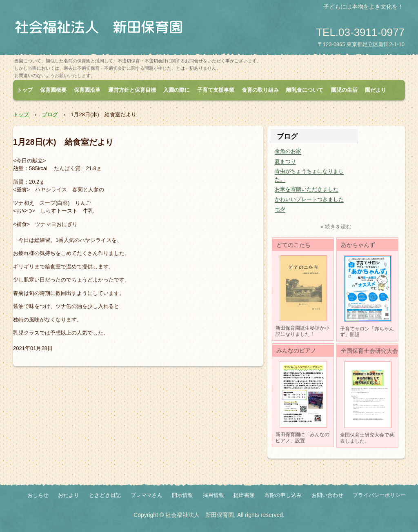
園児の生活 (344, 90)
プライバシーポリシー (379, 495)
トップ (25, 90)
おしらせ (38, 495)
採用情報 (213, 495)
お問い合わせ (327, 495)
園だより (376, 90)
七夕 (280, 209)
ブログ (50, 114)
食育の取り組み (260, 90)
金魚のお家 (288, 151)
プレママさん (147, 495)
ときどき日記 (105, 495)
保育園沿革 (87, 90)
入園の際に (177, 90)
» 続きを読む (336, 227)
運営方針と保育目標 (132, 90)
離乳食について (305, 90)
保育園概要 (53, 90)
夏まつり (285, 161)
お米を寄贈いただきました (307, 189)
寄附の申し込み (283, 495)
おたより (69, 495)
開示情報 (182, 495)
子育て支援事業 (216, 90)
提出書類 (244, 495)
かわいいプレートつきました (309, 199)
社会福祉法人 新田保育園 (102, 29)
